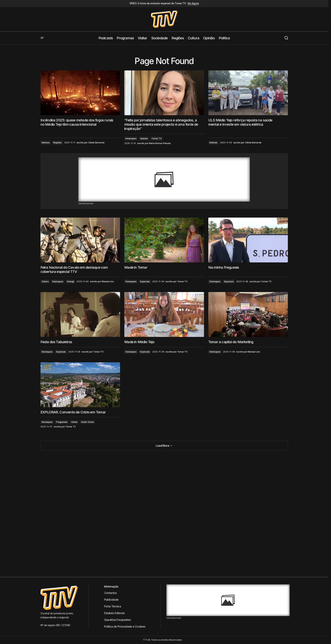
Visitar (74, 422)
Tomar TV (156, 138)
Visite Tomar (87, 422)
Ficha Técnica (113, 606)
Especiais (145, 281)
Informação (111, 586)
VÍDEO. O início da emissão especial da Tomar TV (158, 3)
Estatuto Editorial (114, 613)
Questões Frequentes (117, 620)
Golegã (71, 281)
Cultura (45, 281)
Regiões (57, 143)
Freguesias (62, 422)
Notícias (46, 143)
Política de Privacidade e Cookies (125, 626)
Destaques (131, 138)
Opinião (144, 138)
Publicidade (111, 600)
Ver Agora (193, 3)
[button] (42, 38)
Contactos (110, 593)
